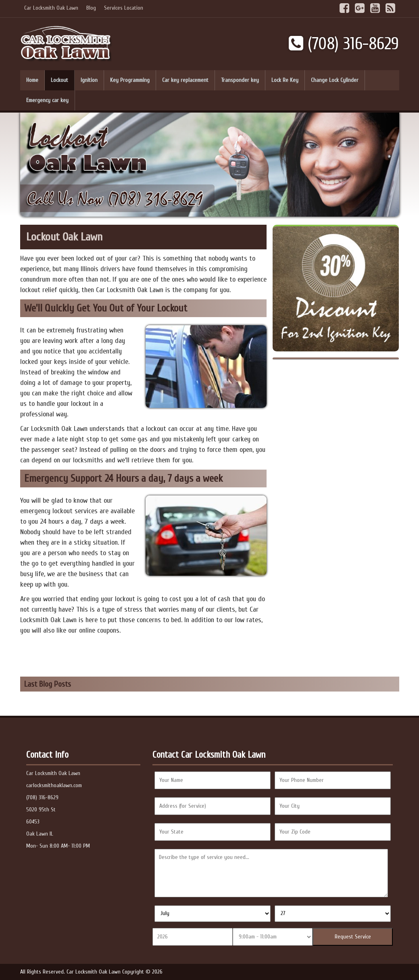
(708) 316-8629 (344, 44)
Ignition (89, 80)
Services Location (124, 8)
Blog (91, 8)
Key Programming (130, 80)
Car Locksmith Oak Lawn (51, 8)
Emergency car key (47, 100)
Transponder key (240, 80)
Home (32, 80)
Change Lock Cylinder (335, 80)
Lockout (59, 80)
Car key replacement (185, 80)
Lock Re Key (285, 80)
